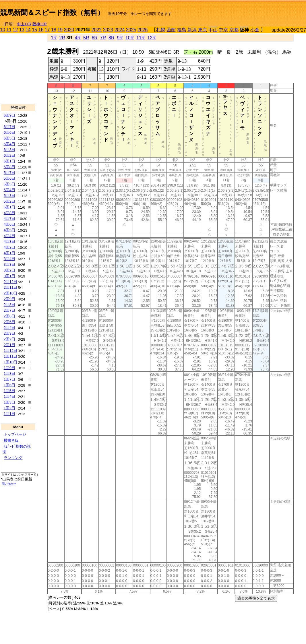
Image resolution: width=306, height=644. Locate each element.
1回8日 (9, 374)
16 (41, 30)
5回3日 (9, 196)
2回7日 (9, 310)
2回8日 (9, 305)
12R (151, 38)
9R (120, 38)
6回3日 (9, 150)
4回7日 (9, 219)
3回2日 (9, 270)
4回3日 (9, 241)
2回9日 (9, 299)
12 (16, 30)
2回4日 (9, 328)
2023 (108, 30)
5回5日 (9, 184)
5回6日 (9, 178)
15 (34, 30)
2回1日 (9, 345)
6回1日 (9, 161)
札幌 (161, 30)
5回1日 (9, 207)
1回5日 (9, 391)
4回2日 (9, 247)
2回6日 (9, 316)
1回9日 (9, 368)
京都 (234, 30)
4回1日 (9, 253)
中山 (213, 30)
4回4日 (9, 236)
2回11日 (11, 287)
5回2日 (9, 201)
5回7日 (9, 173)
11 (9, 30)
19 (60, 30)
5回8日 (9, 167)
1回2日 (9, 408)
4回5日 (9, 230)
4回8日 (9, 213)
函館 (171, 30)
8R (111, 38)
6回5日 (9, 138)
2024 (120, 30)
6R (94, 38)
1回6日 (9, 385)
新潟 (192, 30)
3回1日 (9, 276)
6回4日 (9, 144)
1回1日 (9, 414)
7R (103, 38)
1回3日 (9, 402)
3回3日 (9, 264)
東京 (203, 30)
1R (54, 38)
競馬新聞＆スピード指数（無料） (52, 12)
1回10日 (11, 362)
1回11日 (11, 356)
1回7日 (9, 379)
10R (130, 38)
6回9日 (9, 115)
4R (78, 38)
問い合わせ (9, 484)
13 (22, 30)
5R (86, 38)
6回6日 (9, 132)
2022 (97, 30)
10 (3, 30)
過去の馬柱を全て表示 (256, 598)
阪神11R (40, 24)
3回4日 (9, 259)
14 (28, 30)
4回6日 (9, 224)
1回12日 (11, 351)
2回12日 (11, 282)
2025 (131, 30)
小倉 (255, 30)
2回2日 (9, 339)
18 (54, 30)
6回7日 (9, 127)
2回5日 (9, 322)
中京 (223, 30)
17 (47, 30)
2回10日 (11, 293)
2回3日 (9, 333)
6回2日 (9, 155)
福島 (182, 30)
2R (62, 38)
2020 (69, 30)
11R (141, 38)
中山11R (24, 24)
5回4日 (9, 190)
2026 (143, 30)
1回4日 (9, 396)
